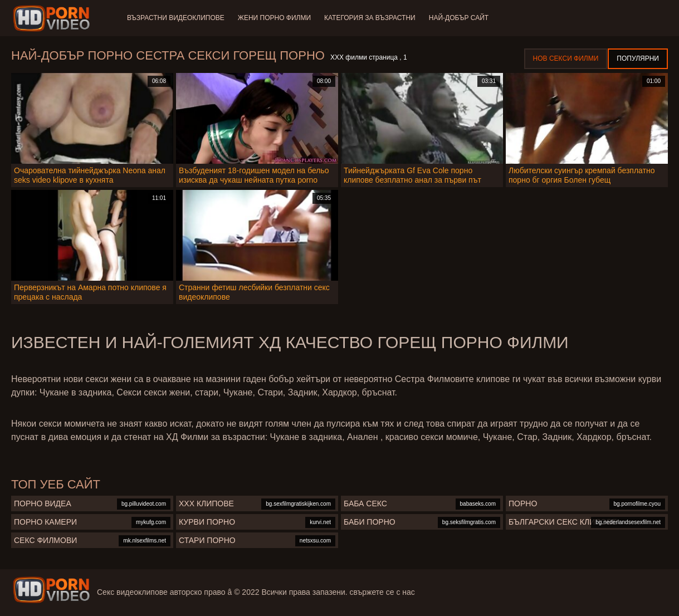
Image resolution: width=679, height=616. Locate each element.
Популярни (638, 58)
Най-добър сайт (459, 18)
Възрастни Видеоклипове (176, 18)
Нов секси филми (566, 58)
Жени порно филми (274, 18)
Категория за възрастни (370, 18)
